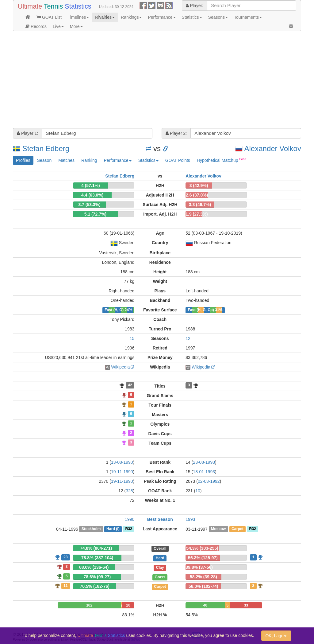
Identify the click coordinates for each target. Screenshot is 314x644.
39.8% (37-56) (199, 567)
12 (188, 338)
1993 (190, 519)
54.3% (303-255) (202, 548)
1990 (130, 519)
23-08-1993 (204, 462)
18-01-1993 (204, 472)
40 (205, 605)
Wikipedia (121, 367)
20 (128, 605)
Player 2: (176, 133)
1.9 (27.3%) (197, 214)
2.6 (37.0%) (197, 195)
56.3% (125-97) (203, 558)
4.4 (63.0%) (92, 195)
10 (198, 491)
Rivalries (105, 17)
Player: (195, 6)
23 (66, 557)
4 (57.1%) (91, 185)
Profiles (23, 160)
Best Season (160, 519)
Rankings (131, 17)
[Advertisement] (157, 80)
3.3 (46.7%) (200, 205)
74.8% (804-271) (96, 548)
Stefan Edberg (46, 148)
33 (246, 605)
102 (89, 605)
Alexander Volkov (273, 148)
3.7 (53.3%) (89, 205)
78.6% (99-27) (97, 577)
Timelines (78, 17)
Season (44, 160)
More (76, 26)
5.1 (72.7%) (95, 214)
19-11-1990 (122, 472)
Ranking (89, 160)
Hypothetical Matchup (222, 160)
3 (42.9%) (199, 185)
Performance (162, 17)
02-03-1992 (209, 481)
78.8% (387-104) (97, 558)
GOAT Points (178, 160)
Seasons (218, 17)
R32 (128, 529)
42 (130, 385)
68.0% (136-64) (94, 567)
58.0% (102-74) (203, 586)
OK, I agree (276, 636)
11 (66, 586)
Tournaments (248, 17)
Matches (66, 160)
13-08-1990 (122, 462)
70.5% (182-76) (95, 586)
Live (58, 26)
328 (129, 491)
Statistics (192, 17)
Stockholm (91, 529)
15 (132, 338)
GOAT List (49, 17)
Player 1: (27, 133)
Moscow (218, 529)
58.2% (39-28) (203, 577)
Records (36, 26)
